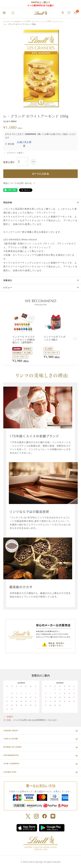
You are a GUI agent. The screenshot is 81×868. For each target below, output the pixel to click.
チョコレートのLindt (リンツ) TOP (17, 21)
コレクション (58, 21)
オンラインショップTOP (41, 21)
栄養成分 (8, 280)
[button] (6, 338)
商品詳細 (8, 203)
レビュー (8, 287)
